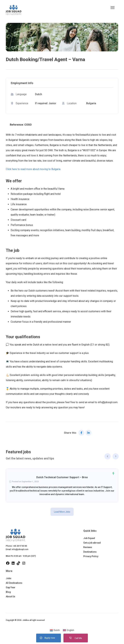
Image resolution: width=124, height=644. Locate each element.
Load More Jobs (62, 512)
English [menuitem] (70, 630)
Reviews (88, 547)
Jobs (9, 578)
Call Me (76, 638)
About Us (10, 597)
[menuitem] (55, 630)
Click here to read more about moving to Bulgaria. (33, 169)
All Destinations (14, 583)
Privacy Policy (91, 556)
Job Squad (89, 538)
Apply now (50, 638)
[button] (113, 8)
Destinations (90, 552)
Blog (8, 592)
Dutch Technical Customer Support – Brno (62, 477)
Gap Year (11, 587)
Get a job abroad (92, 543)
